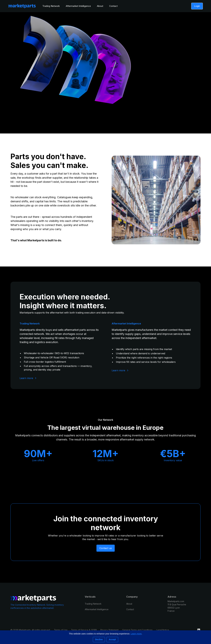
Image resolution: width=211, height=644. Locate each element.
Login (197, 6)
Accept (112, 639)
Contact (113, 6)
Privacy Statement (109, 630)
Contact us (106, 548)
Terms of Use (61, 630)
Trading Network (51, 6)
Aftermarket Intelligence (78, 6)
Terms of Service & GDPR (84, 630)
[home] (22, 6)
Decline (99, 639)
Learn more (136, 634)
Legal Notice (163, 630)
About (100, 6)
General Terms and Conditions (137, 630)
